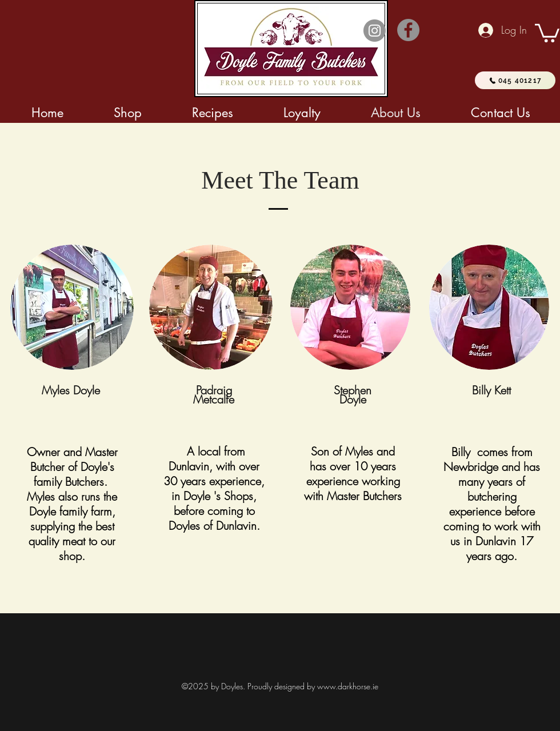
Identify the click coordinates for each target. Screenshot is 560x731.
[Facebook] (408, 30)
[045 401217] (515, 80)
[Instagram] (375, 31)
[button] (547, 32)
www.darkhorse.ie (348, 686)
